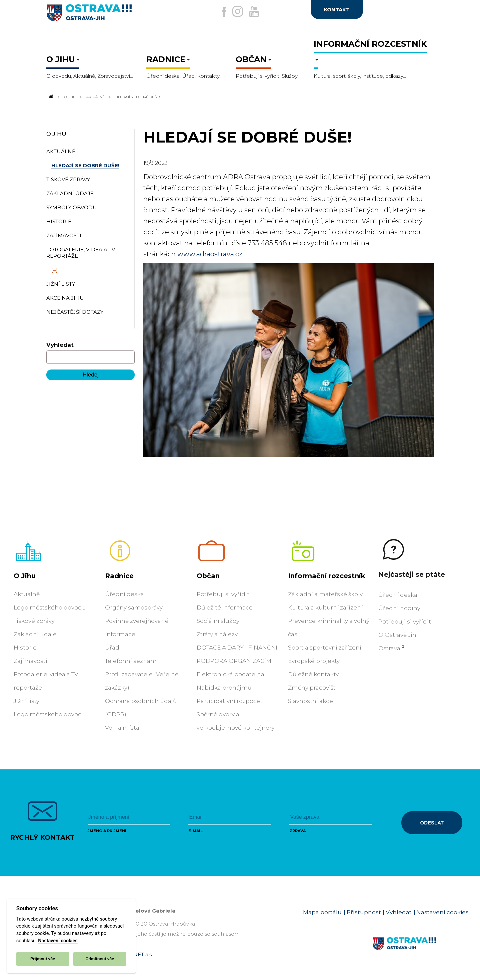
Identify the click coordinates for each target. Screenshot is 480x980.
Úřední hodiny (399, 608)
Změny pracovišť (312, 688)
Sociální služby (218, 621)
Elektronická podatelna (230, 674)
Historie (25, 648)
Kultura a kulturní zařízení (325, 607)
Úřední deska (124, 594)
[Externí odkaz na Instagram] (233, 11)
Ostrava (389, 648)
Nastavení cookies (58, 941)
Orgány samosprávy (134, 607)
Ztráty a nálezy (217, 634)
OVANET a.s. (137, 954)
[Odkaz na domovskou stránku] (50, 97)
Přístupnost (364, 912)
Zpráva (297, 831)
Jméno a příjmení (107, 831)
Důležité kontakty (313, 674)
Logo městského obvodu (50, 607)
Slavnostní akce (310, 701)
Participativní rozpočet (229, 701)
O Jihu (70, 97)
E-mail (195, 831)
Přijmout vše (43, 959)
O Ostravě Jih (397, 635)
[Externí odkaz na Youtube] (259, 11)
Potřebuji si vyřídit (223, 594)
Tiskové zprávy (34, 621)
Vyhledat (60, 345)
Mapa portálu (322, 912)
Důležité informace (225, 607)
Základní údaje (35, 634)
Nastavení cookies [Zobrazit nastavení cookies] (442, 912)
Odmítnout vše (100, 959)
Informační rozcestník (327, 576)
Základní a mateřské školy (325, 594)
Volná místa (122, 728)
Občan (208, 576)
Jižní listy (26, 701)
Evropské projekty (314, 661)
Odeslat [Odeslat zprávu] (432, 823)
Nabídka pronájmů (224, 688)
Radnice (119, 576)
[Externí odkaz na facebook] (210, 12)
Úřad (112, 648)
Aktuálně (95, 97)
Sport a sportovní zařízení (325, 648)
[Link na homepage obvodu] (420, 951)
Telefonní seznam (131, 661)
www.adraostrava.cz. (210, 254)
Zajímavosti (30, 661)
